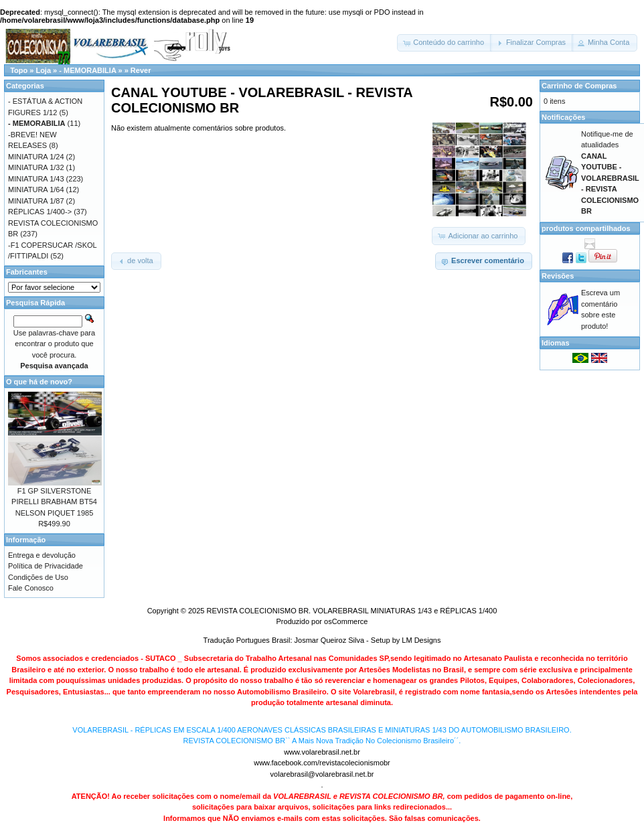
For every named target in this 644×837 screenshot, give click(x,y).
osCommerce (346, 621)
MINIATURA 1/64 (36, 189)
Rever (141, 70)
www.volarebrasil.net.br (322, 752)
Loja (43, 70)
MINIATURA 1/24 (36, 157)
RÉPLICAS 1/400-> (40, 212)
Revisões (558, 276)
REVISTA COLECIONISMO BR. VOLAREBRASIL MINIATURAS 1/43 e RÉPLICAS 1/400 (351, 611)
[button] (445, 43)
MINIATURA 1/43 (36, 179)
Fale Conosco (31, 588)
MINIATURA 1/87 (36, 201)
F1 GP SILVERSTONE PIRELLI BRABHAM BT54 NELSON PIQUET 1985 (54, 502)
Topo (19, 70)
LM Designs (421, 640)
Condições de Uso (38, 577)
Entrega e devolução (42, 555)
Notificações (563, 117)
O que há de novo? (39, 382)
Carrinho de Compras (579, 86)
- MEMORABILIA (87, 70)
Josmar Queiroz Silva (330, 640)
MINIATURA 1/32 (36, 167)
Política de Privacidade (46, 566)
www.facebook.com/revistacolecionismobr (322, 763)
